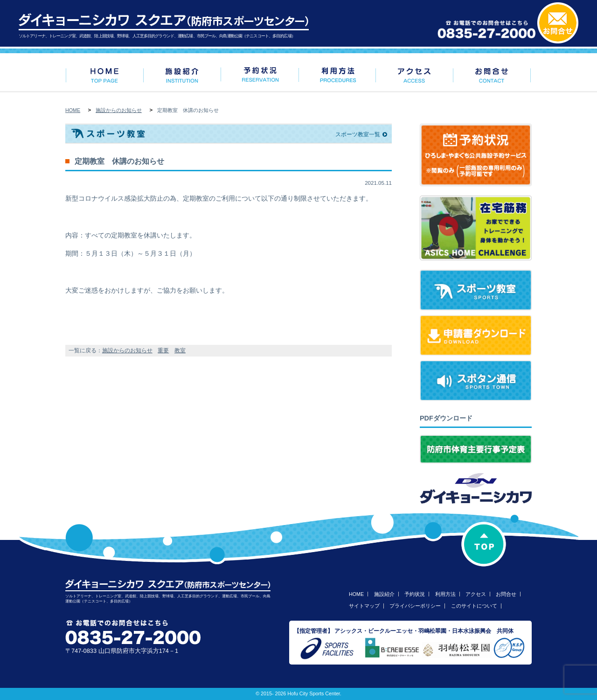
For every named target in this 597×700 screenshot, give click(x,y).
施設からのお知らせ (119, 110)
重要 (163, 350)
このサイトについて (474, 606)
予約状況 (415, 594)
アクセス (476, 594)
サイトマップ (364, 606)
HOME (73, 110)
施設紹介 (384, 594)
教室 (180, 350)
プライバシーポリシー (415, 606)
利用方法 (445, 594)
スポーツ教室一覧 (358, 134)
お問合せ (506, 594)
